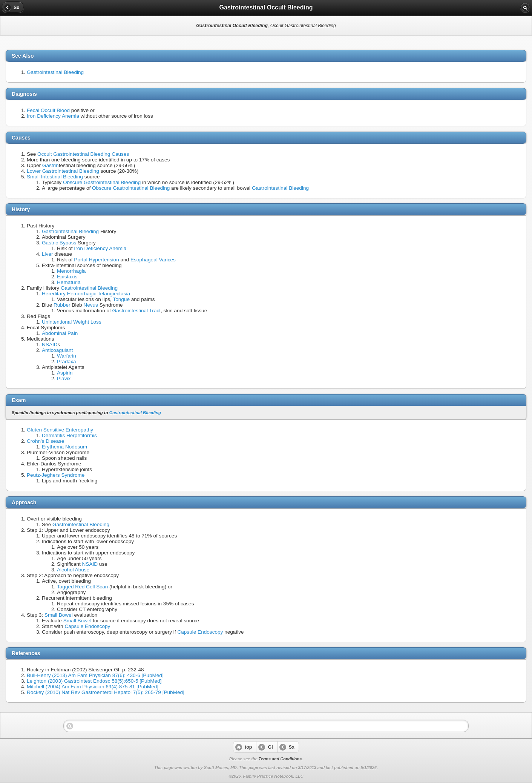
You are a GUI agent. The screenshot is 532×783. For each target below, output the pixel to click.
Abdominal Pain (60, 333)
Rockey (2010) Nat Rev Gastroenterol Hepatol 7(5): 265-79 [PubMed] (106, 692)
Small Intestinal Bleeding (55, 177)
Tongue (121, 299)
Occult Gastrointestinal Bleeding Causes (83, 154)
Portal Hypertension (96, 260)
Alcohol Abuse (73, 570)
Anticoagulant (57, 350)
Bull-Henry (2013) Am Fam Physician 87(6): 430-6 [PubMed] (95, 675)
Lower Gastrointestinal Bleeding (63, 171)
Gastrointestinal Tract (136, 311)
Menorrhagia (71, 271)
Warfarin (67, 356)
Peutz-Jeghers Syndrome (56, 475)
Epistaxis (67, 277)
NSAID (50, 345)
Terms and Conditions (280, 759)
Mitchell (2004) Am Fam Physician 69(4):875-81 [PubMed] (93, 687)
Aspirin (65, 373)
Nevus (91, 305)
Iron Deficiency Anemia (53, 116)
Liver (47, 254)
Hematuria (69, 282)
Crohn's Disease (45, 441)
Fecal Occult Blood (48, 110)
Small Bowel (59, 615)
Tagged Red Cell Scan (82, 587)
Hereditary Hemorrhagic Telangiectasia (86, 294)
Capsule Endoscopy (87, 626)
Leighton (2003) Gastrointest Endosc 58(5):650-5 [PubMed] (94, 681)
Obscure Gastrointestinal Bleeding (102, 182)
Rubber (62, 305)
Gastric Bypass (59, 243)
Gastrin (51, 165)
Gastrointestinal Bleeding (55, 72)
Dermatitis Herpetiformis (69, 435)
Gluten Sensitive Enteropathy (60, 430)
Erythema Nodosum (64, 447)
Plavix (64, 378)
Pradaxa (67, 362)
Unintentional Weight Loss (72, 322)
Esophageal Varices (153, 260)
